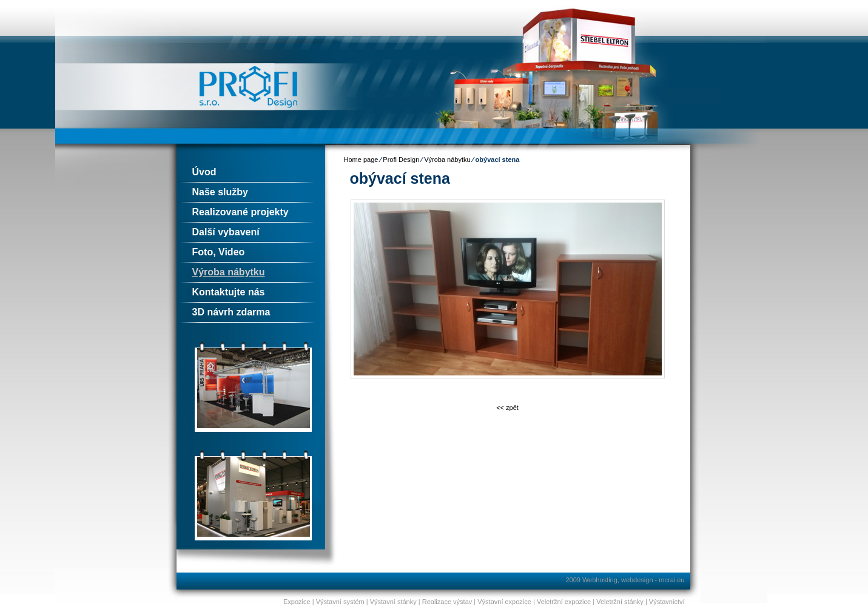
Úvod (204, 172)
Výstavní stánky (393, 602)
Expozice (297, 602)
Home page (361, 160)
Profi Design (401, 160)
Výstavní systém (340, 602)
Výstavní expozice (504, 602)
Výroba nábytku (229, 272)
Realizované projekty (241, 212)
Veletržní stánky (620, 602)
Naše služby (220, 192)
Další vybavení (226, 232)
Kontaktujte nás (229, 292)
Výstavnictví (667, 602)
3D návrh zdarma (231, 312)
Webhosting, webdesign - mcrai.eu (634, 580)
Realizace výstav (447, 602)
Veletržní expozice (564, 602)
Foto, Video (219, 252)
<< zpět (507, 408)
